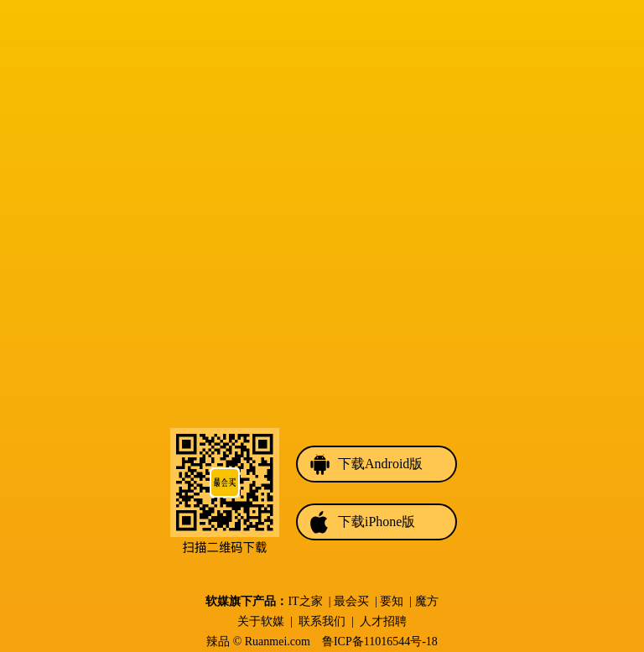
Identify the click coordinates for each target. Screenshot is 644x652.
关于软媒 (261, 621)
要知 (392, 601)
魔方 (427, 601)
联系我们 (322, 621)
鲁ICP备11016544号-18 (380, 642)
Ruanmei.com (278, 642)
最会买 (351, 601)
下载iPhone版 (377, 522)
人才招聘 (383, 621)
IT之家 (305, 601)
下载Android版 (380, 464)
